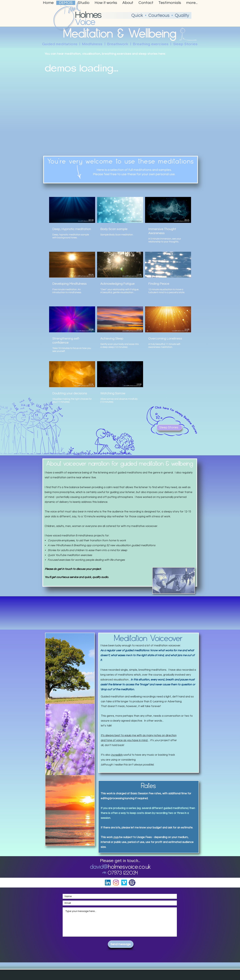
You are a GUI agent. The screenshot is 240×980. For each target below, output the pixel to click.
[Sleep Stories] (169, 428)
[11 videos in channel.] (120, 302)
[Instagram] (116, 883)
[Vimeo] (124, 883)
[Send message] (121, 944)
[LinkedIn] (108, 883)
